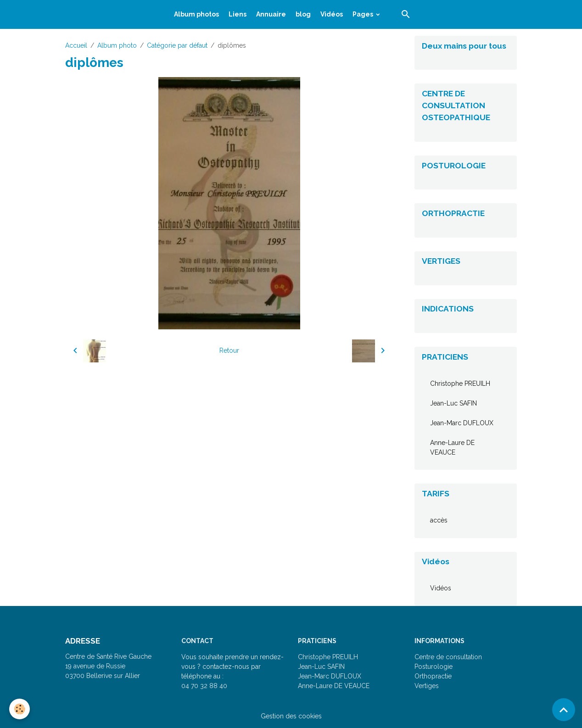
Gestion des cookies (291, 716)
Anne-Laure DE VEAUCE (452, 447)
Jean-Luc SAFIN (453, 403)
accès (439, 520)
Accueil (76, 45)
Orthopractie (433, 676)
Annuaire (271, 14)
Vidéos (332, 14)
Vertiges (427, 686)
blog (303, 14)
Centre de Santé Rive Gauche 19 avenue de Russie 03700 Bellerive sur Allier (108, 666)
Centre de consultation (448, 657)
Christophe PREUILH (460, 383)
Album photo (117, 45)
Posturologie (434, 667)
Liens (238, 14)
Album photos (196, 14)
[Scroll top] (564, 710)
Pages (364, 14)
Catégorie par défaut (177, 45)
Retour (229, 350)
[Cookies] (20, 709)
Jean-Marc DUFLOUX (462, 423)
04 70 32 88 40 (204, 686)
